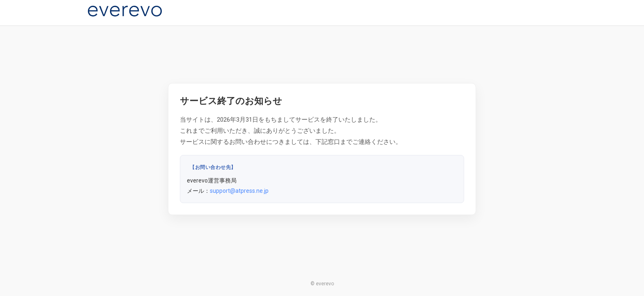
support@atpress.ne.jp (239, 191)
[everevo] (125, 11)
